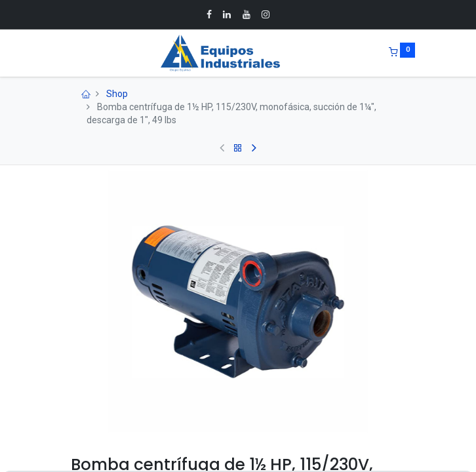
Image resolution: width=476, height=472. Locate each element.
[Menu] (62, 53)
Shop (117, 94)
